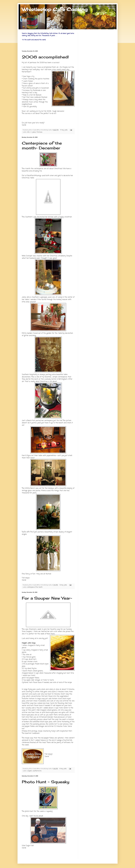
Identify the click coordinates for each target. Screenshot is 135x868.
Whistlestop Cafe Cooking (55, 9)
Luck (24, 638)
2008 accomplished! (45, 57)
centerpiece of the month (35, 587)
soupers (30, 771)
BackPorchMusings (34, 176)
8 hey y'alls (63, 769)
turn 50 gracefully (30, 107)
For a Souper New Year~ (47, 598)
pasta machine (44, 79)
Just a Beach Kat (28, 421)
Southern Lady (31, 217)
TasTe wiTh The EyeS (29, 532)
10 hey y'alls (63, 585)
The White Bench (28, 488)
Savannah (45, 88)
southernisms (37, 771)
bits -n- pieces (32, 132)
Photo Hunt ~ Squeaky (46, 782)
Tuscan (24, 86)
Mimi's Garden (27, 333)
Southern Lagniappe (40, 297)
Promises (39, 132)
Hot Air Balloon (36, 95)
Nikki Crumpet (27, 256)
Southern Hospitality (30, 375)
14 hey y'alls (64, 130)
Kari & (26, 456)
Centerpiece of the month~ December (42, 146)
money (32, 638)
